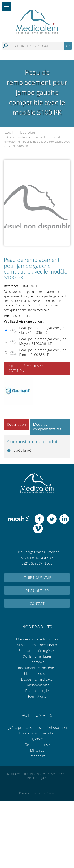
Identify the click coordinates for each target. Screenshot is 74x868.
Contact (37, 603)
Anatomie (37, 662)
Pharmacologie (37, 691)
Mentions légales (37, 778)
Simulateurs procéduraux (37, 645)
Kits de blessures (37, 673)
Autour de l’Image (44, 793)
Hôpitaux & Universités (37, 733)
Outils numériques (37, 656)
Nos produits (27, 132)
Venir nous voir (37, 578)
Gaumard (39, 137)
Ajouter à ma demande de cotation (31, 368)
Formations (37, 696)
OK (68, 46)
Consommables (17, 137)
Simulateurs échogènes (37, 651)
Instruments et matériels (37, 668)
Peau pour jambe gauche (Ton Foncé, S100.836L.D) (43, 352)
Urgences (37, 739)
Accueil (8, 132)
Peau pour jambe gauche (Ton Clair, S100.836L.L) (43, 330)
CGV (62, 774)
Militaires (37, 750)
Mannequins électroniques (37, 639)
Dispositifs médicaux (37, 679)
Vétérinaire (37, 756)
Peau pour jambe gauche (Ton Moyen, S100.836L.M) (43, 341)
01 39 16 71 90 (37, 590)
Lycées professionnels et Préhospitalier (37, 727)
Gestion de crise (37, 745)
